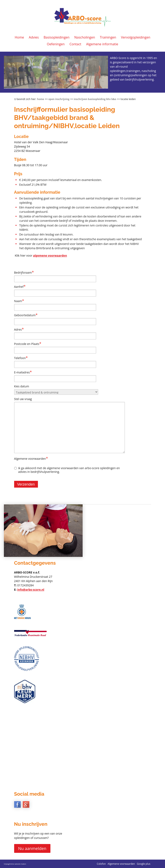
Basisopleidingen (57, 37)
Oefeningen (56, 44)
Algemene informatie (102, 44)
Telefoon (21, 358)
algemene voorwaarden (50, 255)
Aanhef (20, 287)
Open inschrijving (59, 99)
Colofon (101, 864)
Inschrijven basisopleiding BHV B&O (95, 99)
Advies (34, 37)
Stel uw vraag (23, 399)
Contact (75, 44)
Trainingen (108, 37)
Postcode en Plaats (28, 344)
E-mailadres (23, 372)
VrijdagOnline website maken (15, 864)
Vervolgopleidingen (136, 37)
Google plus (143, 864)
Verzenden (26, 484)
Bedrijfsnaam (24, 272)
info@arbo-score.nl (31, 590)
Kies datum (22, 386)
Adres (19, 329)
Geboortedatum (26, 315)
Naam (19, 301)
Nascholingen (85, 37)
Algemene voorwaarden (31, 458)
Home (19, 37)
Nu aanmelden (32, 848)
